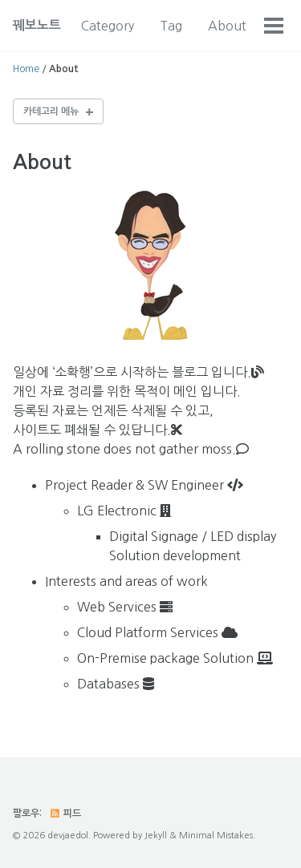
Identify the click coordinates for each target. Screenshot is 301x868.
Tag (171, 26)
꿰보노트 (37, 25)
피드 (65, 813)
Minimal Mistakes (216, 836)
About (227, 26)
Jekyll (156, 836)
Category (108, 26)
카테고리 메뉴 (51, 111)
